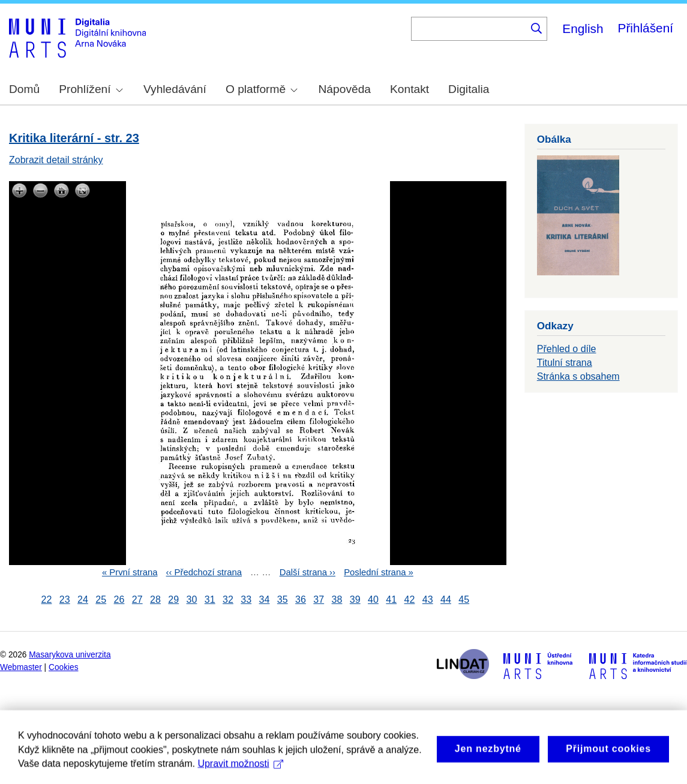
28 (155, 600)
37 (319, 600)
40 (373, 600)
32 (228, 600)
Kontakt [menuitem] (409, 89)
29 (173, 600)
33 (246, 600)
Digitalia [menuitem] (469, 89)
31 (210, 600)
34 (265, 600)
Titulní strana (565, 363)
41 (391, 600)
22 (47, 600)
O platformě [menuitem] (262, 89)
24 (83, 600)
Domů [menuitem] (24, 89)
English (583, 28)
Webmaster (21, 667)
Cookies (64, 667)
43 (428, 600)
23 (65, 600)
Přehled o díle (567, 349)
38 (337, 600)
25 (101, 600)
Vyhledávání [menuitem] (175, 89)
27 (137, 600)
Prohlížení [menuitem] (91, 89)
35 (283, 600)
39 (355, 600)
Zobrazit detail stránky (56, 160)
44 (446, 600)
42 (410, 600)
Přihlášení (646, 28)
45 (464, 600)
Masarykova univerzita (70, 655)
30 (192, 600)
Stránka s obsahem (578, 376)
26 (119, 600)
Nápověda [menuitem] (345, 89)
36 (301, 600)
